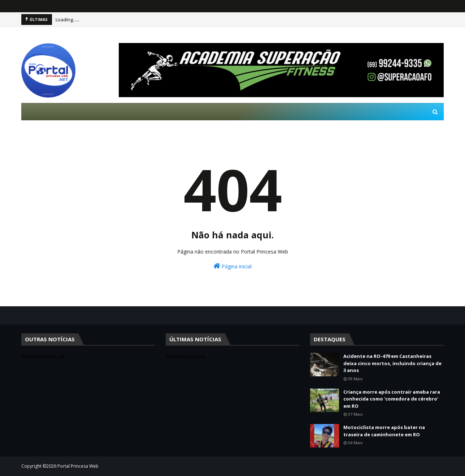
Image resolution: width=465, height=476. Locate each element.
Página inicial (232, 266)
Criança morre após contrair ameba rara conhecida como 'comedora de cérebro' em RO (392, 399)
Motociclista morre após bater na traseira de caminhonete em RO (384, 431)
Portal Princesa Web (78, 466)
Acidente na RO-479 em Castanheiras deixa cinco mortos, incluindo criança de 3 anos (392, 363)
